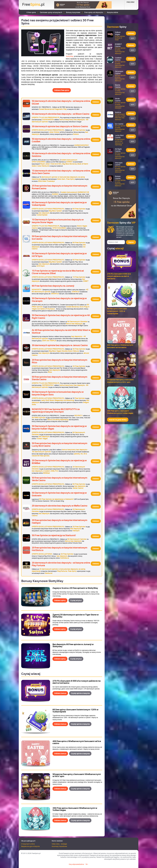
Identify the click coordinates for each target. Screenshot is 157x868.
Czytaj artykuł (76, 600)
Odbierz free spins (62, 90)
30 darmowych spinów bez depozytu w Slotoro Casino (60, 126)
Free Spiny (131, 2)
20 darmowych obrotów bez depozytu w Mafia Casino (60, 506)
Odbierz (96, 102)
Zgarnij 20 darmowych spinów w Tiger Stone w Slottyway (76, 616)
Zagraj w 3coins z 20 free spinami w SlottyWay (75, 588)
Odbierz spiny (60, 600)
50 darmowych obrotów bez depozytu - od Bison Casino (61, 114)
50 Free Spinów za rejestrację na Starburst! (54, 535)
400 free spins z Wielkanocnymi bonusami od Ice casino (77, 742)
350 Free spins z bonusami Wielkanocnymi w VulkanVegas (75, 809)
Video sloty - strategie (59, 844)
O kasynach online (28, 844)
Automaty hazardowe (59, 846)
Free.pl (33, 5)
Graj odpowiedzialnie (76, 864)
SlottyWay (70, 56)
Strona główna (22, 12)
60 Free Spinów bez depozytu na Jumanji (53, 286)
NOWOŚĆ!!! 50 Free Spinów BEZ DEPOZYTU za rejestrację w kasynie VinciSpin (56, 411)
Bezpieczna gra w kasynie (30, 846)
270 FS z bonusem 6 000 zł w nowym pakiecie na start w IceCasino (77, 682)
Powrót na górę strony (118, 420)
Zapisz (131, 242)
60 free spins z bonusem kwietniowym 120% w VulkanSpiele (75, 711)
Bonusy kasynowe (73, 12)
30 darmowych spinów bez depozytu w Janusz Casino (60, 345)
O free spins (31, 12)
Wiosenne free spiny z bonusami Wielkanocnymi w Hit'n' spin (77, 775)
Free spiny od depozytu (94, 12)
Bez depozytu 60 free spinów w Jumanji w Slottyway (73, 645)
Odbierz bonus (60, 693)
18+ (87, 864)
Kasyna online (113, 12)
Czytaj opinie (80, 693)
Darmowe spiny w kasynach (51, 12)
